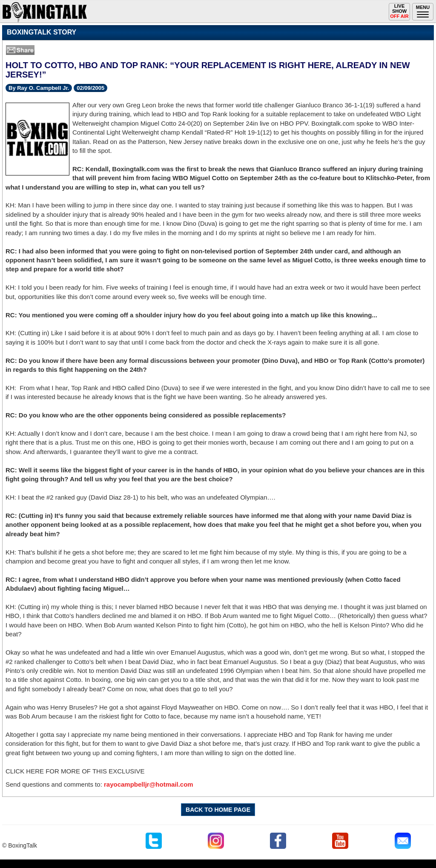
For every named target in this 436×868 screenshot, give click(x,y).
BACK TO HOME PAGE (218, 810)
